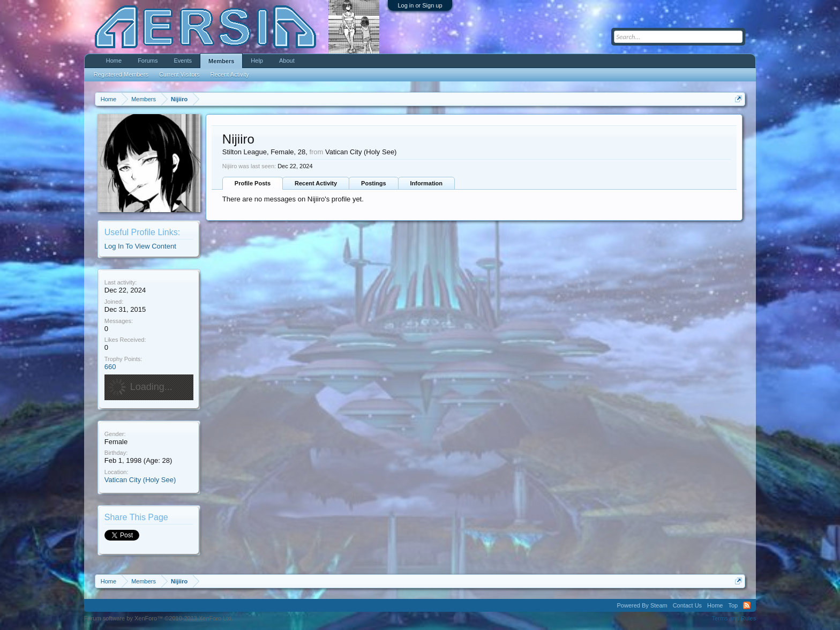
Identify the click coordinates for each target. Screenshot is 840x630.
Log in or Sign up (420, 5)
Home (114, 61)
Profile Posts (253, 183)
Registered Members (121, 74)
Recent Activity (316, 183)
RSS (747, 605)
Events (183, 61)
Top (733, 605)
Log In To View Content (140, 246)
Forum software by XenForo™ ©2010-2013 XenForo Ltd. (159, 618)
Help (257, 61)
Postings (373, 183)
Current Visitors (179, 74)
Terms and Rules (734, 618)
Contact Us (687, 605)
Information (427, 183)
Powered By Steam (642, 605)
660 (110, 367)
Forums (148, 61)
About (287, 61)
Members (221, 61)
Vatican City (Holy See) (140, 480)
